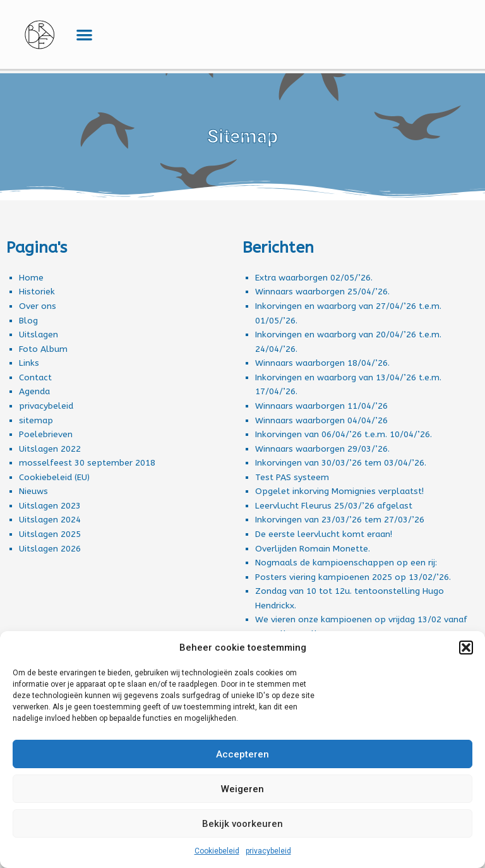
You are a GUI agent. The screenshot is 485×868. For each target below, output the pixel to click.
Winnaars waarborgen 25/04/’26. (322, 292)
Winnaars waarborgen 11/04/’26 (321, 406)
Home (31, 278)
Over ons (38, 306)
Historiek (37, 292)
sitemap (36, 420)
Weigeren (242, 789)
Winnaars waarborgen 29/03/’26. (322, 449)
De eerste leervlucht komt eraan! (324, 534)
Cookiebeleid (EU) (54, 477)
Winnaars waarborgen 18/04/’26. (322, 363)
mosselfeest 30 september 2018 (87, 463)
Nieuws (33, 491)
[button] (466, 648)
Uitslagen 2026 (50, 549)
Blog (28, 321)
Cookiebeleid (217, 851)
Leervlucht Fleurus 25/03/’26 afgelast (334, 506)
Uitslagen (39, 335)
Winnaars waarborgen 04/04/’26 (321, 420)
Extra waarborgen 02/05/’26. (314, 278)
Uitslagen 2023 (50, 506)
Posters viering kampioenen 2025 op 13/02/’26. (353, 577)
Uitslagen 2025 (50, 534)
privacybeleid (268, 851)
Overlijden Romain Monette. (313, 549)
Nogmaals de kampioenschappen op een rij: (346, 563)
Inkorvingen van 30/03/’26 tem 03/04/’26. (341, 463)
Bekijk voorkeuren (242, 824)
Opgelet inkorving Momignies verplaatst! (339, 491)
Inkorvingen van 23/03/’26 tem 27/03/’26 (340, 520)
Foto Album (43, 349)
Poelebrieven (46, 434)
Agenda (34, 391)
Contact (35, 377)
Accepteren (242, 754)
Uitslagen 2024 (50, 520)
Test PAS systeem (292, 477)
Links (29, 363)
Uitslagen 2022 (50, 449)
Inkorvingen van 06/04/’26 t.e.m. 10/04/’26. (344, 434)
